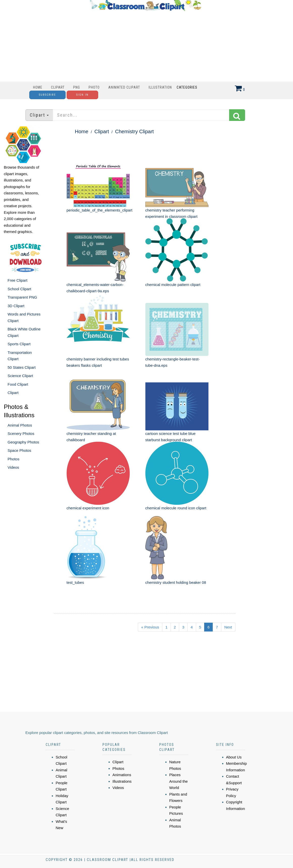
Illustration (160, 87)
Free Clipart (17, 280)
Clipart (58, 87)
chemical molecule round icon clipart (176, 508)
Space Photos (19, 450)
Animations (122, 775)
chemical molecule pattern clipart (173, 285)
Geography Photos (23, 442)
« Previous (150, 627)
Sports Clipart (19, 344)
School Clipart (19, 289)
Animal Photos (20, 425)
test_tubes (75, 582)
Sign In (82, 95)
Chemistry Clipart (134, 131)
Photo (94, 87)
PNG (77, 87)
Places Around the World (179, 781)
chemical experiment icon (88, 508)
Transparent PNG (22, 297)
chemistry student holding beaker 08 (176, 582)
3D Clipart (16, 306)
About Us (234, 757)
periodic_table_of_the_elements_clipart (100, 210)
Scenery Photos (21, 433)
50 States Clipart (22, 367)
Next (228, 627)
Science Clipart (20, 376)
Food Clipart (18, 384)
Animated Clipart (124, 87)
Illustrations (122, 781)
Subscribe (47, 95)
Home (38, 87)
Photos (14, 459)
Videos (13, 467)
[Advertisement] (145, 46)
